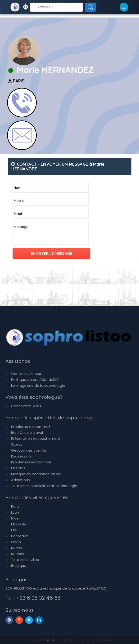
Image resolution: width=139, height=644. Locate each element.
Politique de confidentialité (35, 380)
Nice (15, 518)
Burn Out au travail (27, 433)
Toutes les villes (25, 560)
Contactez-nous (26, 374)
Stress (17, 444)
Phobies (18, 468)
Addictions (20, 480)
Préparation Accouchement (36, 438)
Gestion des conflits (29, 450)
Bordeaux (19, 536)
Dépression (21, 456)
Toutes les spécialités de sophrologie (44, 486)
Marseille (19, 524)
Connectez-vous (26, 406)
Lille (14, 530)
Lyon (15, 512)
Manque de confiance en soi (36, 474)
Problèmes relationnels (31, 462)
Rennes (18, 554)
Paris (15, 506)
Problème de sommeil (31, 427)
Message (21, 227)
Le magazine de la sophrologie (38, 385)
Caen (16, 542)
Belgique (19, 566)
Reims (16, 548)
